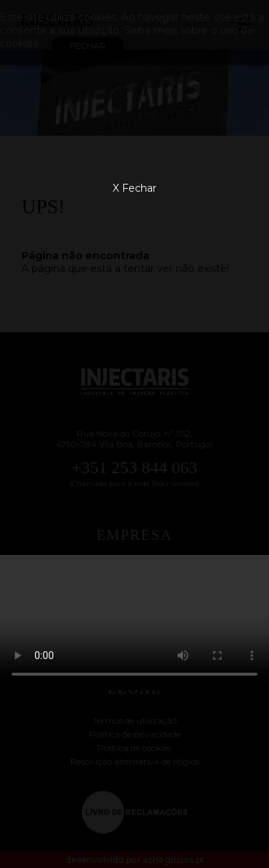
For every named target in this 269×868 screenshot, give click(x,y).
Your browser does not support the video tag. (134, 622)
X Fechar (134, 188)
